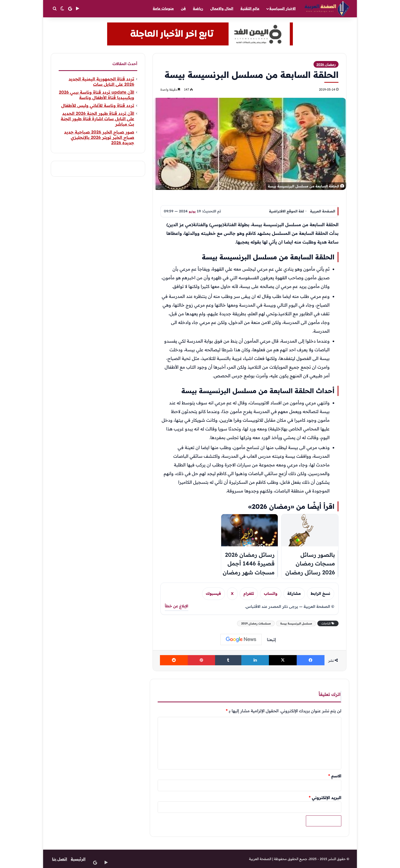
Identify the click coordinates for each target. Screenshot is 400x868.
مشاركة (294, 593)
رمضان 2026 (326, 64)
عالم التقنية (250, 8)
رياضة (198, 8)
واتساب (271, 593)
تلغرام (249, 593)
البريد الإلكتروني (325, 798)
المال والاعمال (222, 8)
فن (183, 8)
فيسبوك (213, 593)
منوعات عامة (163, 8)
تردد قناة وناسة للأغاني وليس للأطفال (98, 105)
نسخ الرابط (321, 593)
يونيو (193, 211)
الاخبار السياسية (283, 8)
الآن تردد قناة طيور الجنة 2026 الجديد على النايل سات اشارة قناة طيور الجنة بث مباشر (97, 119)
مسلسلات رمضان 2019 (256, 623)
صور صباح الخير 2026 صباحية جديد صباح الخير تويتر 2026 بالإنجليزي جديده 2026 (99, 137)
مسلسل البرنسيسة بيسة (296, 623)
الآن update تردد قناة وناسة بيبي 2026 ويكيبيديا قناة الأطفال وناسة (97, 95)
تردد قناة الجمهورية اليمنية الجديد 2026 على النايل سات (101, 81)
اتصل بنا (60, 859)
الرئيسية (79, 859)
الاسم (335, 776)
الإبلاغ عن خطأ (177, 606)
